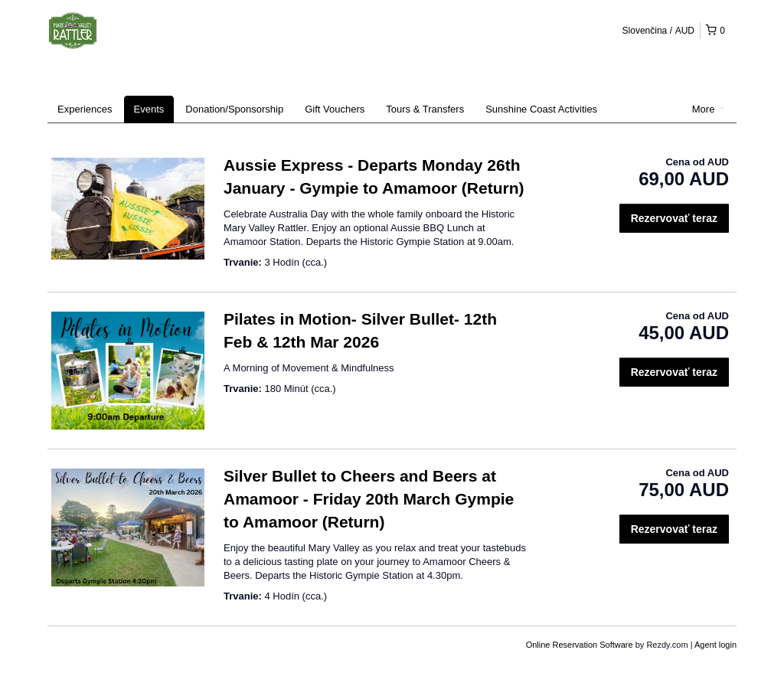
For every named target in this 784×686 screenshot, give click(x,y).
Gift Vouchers (335, 109)
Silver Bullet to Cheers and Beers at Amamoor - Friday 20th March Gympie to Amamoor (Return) (369, 499)
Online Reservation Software (580, 645)
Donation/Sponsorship (234, 109)
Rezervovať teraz (674, 218)
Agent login (715, 645)
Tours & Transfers (425, 109)
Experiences (85, 109)
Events (149, 109)
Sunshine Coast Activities (541, 109)
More (709, 109)
